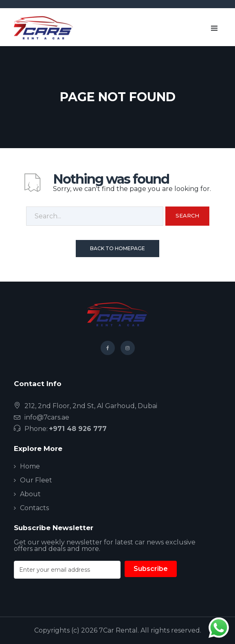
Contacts (34, 508)
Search (187, 215)
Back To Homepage (117, 248)
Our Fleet (36, 480)
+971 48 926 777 (78, 429)
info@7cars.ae (47, 417)
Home (30, 466)
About (30, 494)
